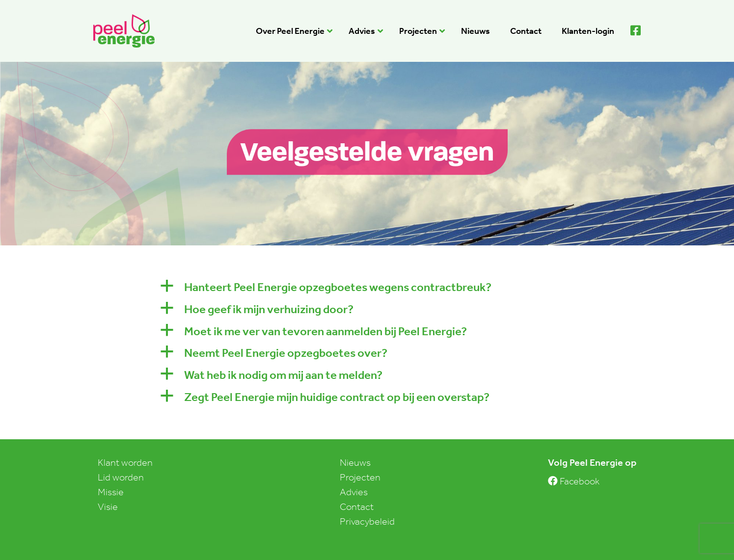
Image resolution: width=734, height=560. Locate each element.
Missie (111, 492)
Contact (357, 507)
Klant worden (125, 462)
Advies (354, 492)
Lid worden (121, 477)
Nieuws (355, 462)
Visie (108, 507)
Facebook (574, 481)
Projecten (360, 477)
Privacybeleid (367, 521)
